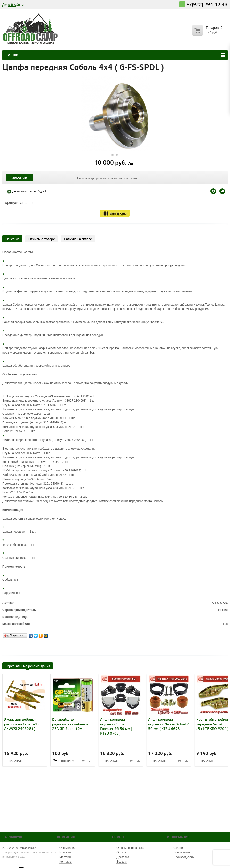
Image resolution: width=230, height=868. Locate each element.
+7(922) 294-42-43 (207, 5)
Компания (66, 837)
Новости (65, 852)
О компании (67, 848)
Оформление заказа (130, 848)
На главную (12, 837)
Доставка (123, 857)
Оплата (121, 852)
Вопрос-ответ (182, 852)
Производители (184, 857)
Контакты (66, 862)
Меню (13, 55)
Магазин (65, 857)
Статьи (178, 848)
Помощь (119, 837)
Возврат (122, 862)
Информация (178, 837)
